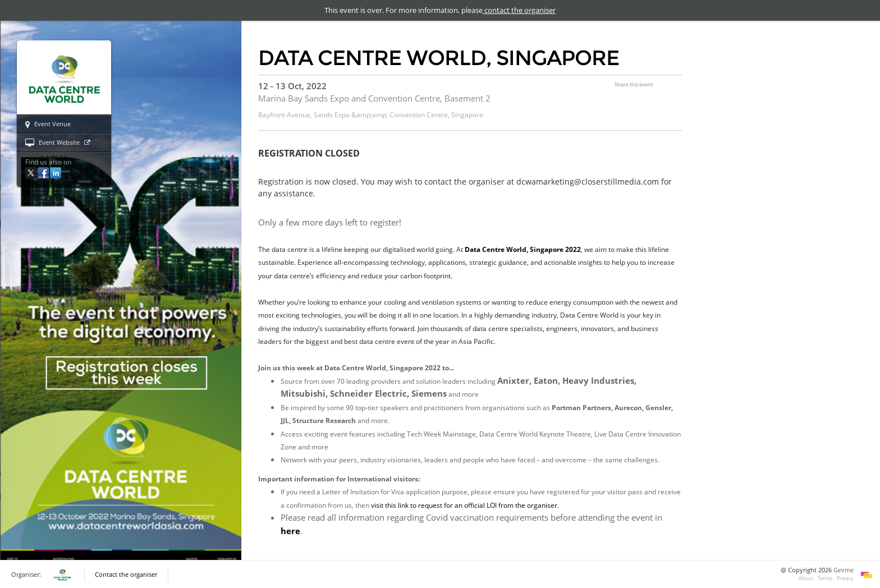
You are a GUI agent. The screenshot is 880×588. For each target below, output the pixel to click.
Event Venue (48, 125)
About (806, 578)
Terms (825, 578)
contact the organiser (519, 10)
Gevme (844, 570)
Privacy (845, 578)
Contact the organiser (126, 575)
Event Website (58, 143)
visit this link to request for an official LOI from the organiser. (465, 505)
